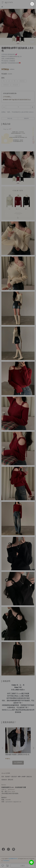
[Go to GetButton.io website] (31, 866)
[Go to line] (31, 862)
